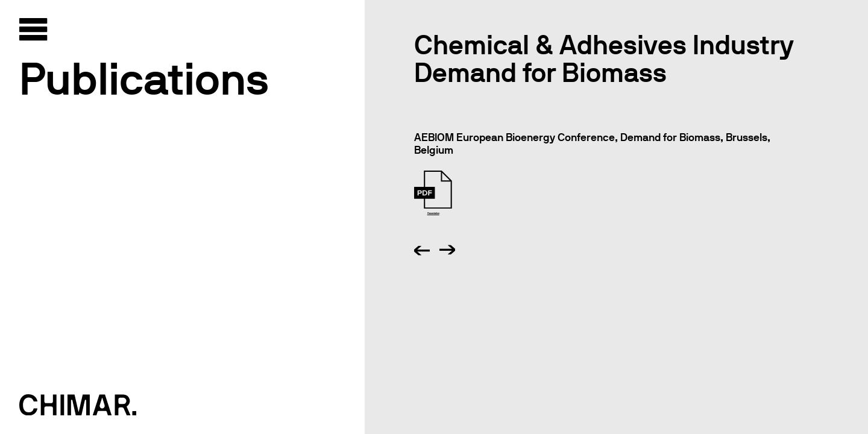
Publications (144, 79)
